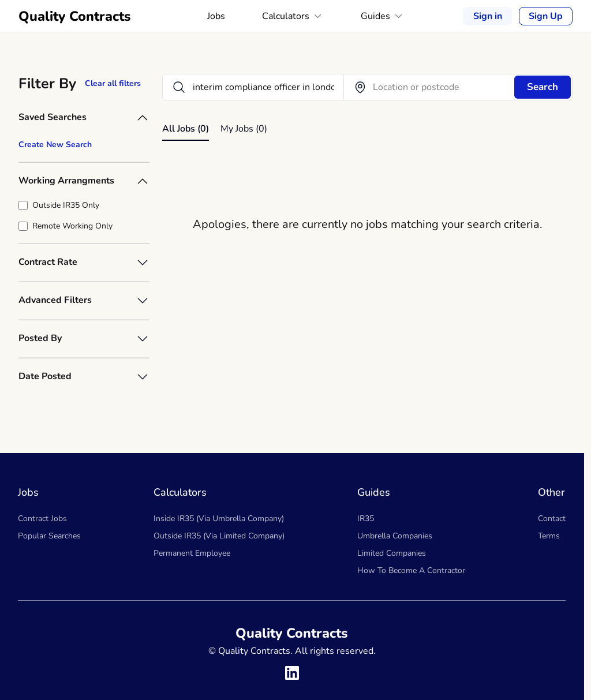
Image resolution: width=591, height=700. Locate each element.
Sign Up (546, 16)
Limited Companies (392, 553)
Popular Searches (49, 536)
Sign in (488, 16)
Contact (552, 519)
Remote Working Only (72, 226)
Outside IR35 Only (66, 205)
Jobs (216, 16)
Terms (549, 536)
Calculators (293, 16)
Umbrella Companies (395, 536)
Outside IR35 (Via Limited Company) (219, 536)
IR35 (366, 519)
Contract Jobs (42, 519)
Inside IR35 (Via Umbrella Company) (219, 519)
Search (543, 87)
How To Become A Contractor (411, 570)
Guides (383, 16)
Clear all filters (113, 84)
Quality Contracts (75, 16)
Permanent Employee (192, 553)
